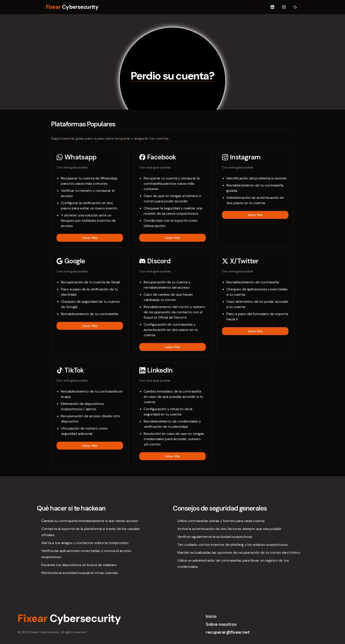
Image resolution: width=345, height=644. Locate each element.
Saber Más (90, 238)
